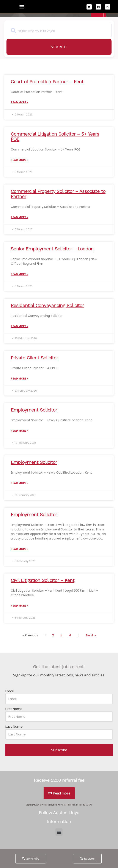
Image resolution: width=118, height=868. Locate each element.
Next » (91, 635)
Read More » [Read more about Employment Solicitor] (20, 431)
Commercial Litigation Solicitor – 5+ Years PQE (55, 137)
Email (9, 691)
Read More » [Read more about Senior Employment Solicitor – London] (20, 274)
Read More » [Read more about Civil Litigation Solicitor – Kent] (20, 606)
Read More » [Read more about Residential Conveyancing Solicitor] (20, 326)
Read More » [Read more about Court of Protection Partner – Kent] (20, 102)
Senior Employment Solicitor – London (52, 249)
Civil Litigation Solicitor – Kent (43, 580)
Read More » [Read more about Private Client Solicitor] (20, 379)
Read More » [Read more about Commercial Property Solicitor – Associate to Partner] (20, 217)
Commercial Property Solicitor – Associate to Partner (58, 194)
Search (59, 47)
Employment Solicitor (34, 410)
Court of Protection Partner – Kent (47, 82)
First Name (14, 709)
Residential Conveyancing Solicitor (47, 305)
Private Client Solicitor (34, 358)
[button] (22, 7)
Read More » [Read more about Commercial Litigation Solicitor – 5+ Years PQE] (20, 160)
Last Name (14, 726)
